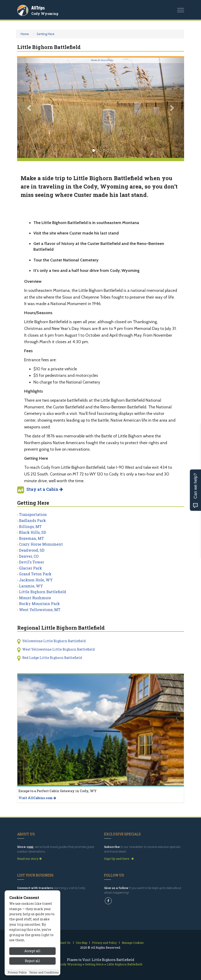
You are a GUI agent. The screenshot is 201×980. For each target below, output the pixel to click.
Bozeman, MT (32, 538)
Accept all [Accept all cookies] (32, 954)
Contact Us (63, 943)
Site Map (81, 943)
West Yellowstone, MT (40, 610)
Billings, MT (30, 526)
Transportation (33, 514)
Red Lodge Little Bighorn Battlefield (52, 658)
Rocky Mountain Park (39, 604)
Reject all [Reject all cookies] (32, 964)
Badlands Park (32, 520)
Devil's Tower (32, 562)
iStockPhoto (107, 60)
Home (25, 34)
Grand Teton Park (35, 574)
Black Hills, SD (33, 532)
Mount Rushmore (35, 598)
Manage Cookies (133, 943)
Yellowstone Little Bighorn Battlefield (54, 641)
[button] (30, 108)
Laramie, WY (31, 586)
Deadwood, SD (32, 550)
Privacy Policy (17, 975)
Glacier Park (30, 568)
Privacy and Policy (104, 943)
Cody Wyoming (45, 14)
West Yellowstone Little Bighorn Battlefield (59, 649)
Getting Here (46, 34)
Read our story (29, 859)
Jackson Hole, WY (36, 580)
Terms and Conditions (44, 975)
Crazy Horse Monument (41, 544)
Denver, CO (29, 556)
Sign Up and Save (119, 859)
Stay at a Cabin (45, 489)
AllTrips (38, 8)
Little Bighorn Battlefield (43, 592)
